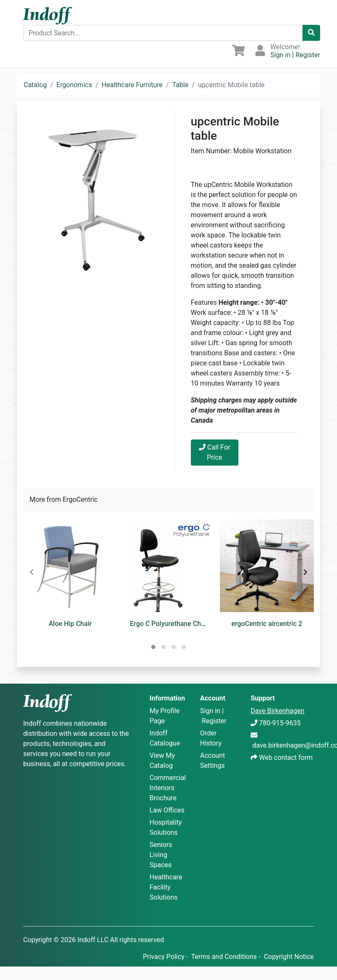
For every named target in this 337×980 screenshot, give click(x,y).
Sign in (281, 55)
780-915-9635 (280, 723)
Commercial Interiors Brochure (168, 788)
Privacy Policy (164, 957)
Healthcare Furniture (132, 85)
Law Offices (167, 810)
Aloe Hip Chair (70, 624)
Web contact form (286, 758)
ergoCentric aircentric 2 (267, 624)
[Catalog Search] (311, 33)
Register (308, 55)
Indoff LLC (93, 940)
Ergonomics (74, 85)
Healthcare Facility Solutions (166, 887)
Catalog (35, 85)
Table (181, 85)
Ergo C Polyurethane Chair (169, 624)
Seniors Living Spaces (161, 855)
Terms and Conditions (224, 957)
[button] (153, 647)
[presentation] (32, 573)
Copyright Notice (289, 957)
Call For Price (214, 452)
